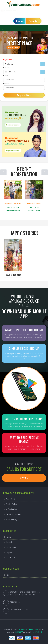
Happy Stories (12, 547)
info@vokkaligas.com (20, 609)
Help (8, 575)
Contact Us (10, 557)
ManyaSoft (37, 632)
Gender (6, 68)
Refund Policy (11, 509)
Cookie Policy (11, 504)
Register (34, 21)
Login (19, 21)
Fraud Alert (10, 499)
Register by (8, 60)
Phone (6, 83)
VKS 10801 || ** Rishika (34, 203)
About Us (10, 542)
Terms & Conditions (14, 514)
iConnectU (18, 632)
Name (6, 75)
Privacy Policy (11, 520)
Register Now (13, 47)
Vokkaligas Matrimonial (28, 629)
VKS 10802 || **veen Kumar (13, 203)
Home (8, 537)
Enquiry (9, 552)
